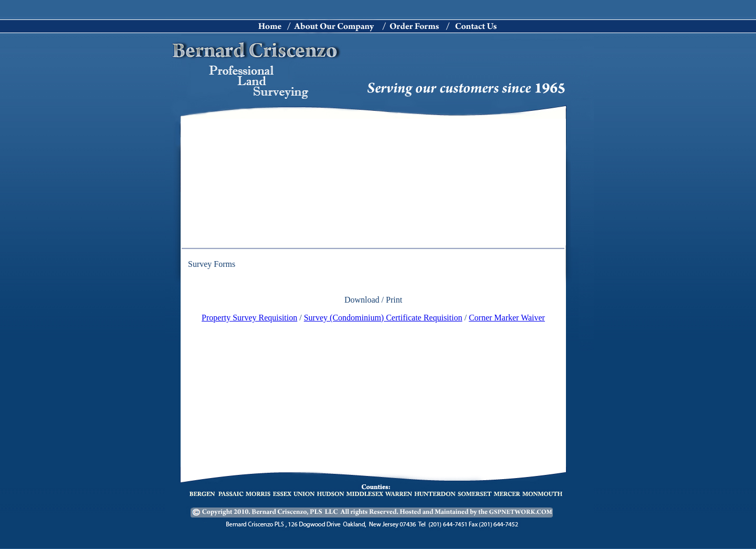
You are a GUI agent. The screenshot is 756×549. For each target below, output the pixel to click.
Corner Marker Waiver (507, 318)
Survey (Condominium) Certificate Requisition (383, 318)
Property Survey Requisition (249, 318)
